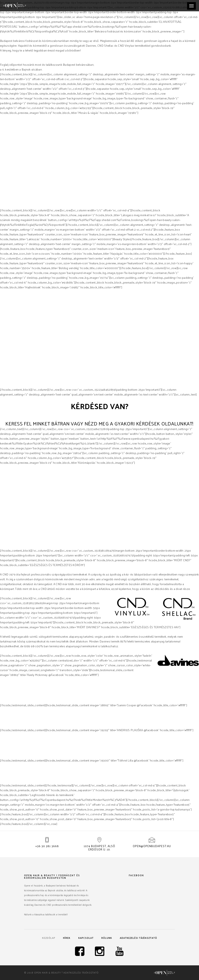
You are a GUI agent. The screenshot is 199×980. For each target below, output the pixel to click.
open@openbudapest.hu (152, 846)
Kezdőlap (49, 938)
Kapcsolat (86, 938)
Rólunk (107, 938)
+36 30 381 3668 (47, 846)
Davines (143, 205)
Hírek (67, 938)
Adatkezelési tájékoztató (138, 938)
